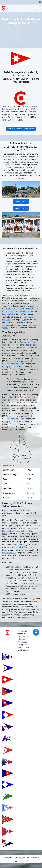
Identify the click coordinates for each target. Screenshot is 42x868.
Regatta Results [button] (21, 201)
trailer (15, 325)
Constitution (7, 309)
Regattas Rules (8, 314)
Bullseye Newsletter (28, 342)
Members (6, 523)
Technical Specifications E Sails (20, 311)
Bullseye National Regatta (13, 364)
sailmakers (7, 325)
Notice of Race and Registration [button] (21, 129)
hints (24, 320)
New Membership (10, 553)
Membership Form (10, 531)
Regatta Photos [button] (21, 208)
